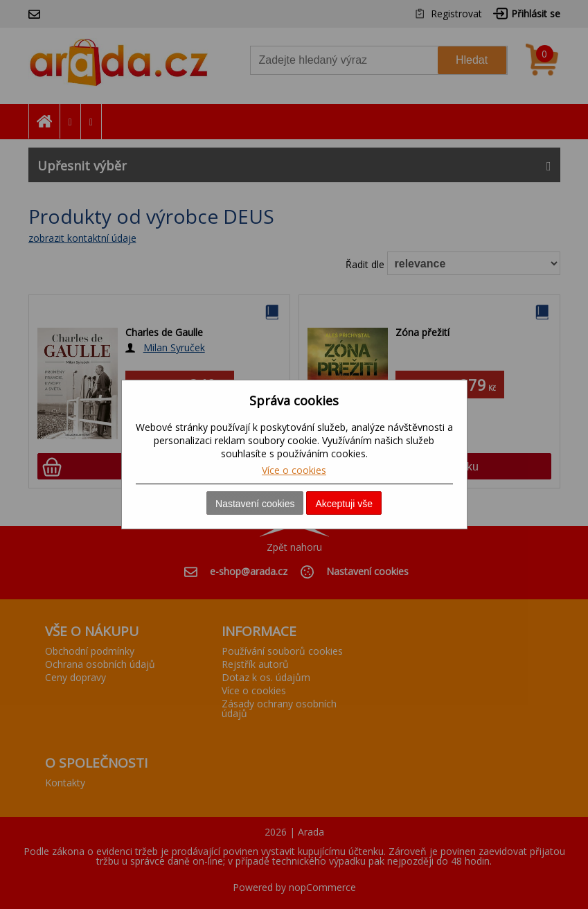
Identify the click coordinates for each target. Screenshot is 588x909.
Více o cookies (294, 470)
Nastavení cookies (255, 504)
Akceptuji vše (344, 504)
